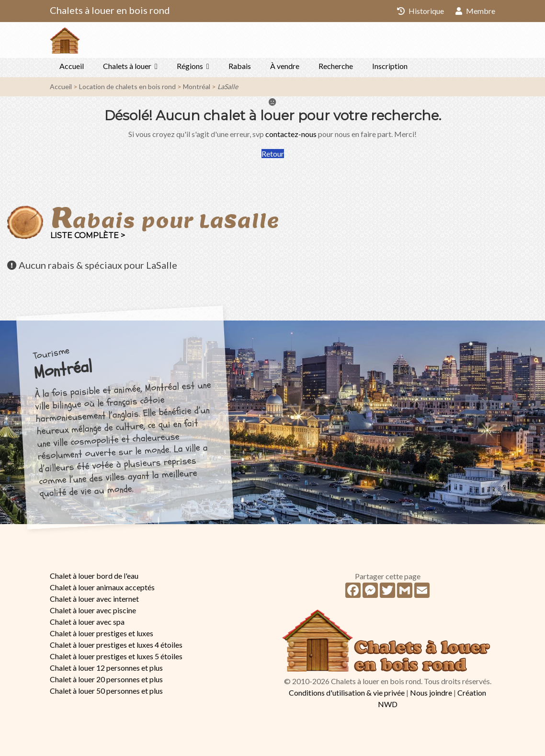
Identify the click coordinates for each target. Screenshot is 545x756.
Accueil (72, 66)
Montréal (197, 86)
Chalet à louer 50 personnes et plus (106, 691)
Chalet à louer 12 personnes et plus (106, 668)
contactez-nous (291, 134)
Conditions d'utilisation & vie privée (347, 693)
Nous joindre (431, 693)
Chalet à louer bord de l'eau (94, 576)
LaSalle (228, 86)
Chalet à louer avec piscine (93, 610)
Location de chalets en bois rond (127, 86)
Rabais (240, 66)
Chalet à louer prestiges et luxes (102, 633)
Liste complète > (88, 235)
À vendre (285, 66)
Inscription (390, 66)
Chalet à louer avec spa (87, 622)
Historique (420, 11)
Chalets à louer (127, 66)
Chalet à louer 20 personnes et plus (106, 679)
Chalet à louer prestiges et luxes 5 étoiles (116, 656)
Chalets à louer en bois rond (110, 10)
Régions (190, 66)
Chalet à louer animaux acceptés (102, 587)
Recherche (336, 66)
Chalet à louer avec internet (94, 599)
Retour (273, 154)
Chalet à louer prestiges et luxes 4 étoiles (116, 645)
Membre (475, 11)
